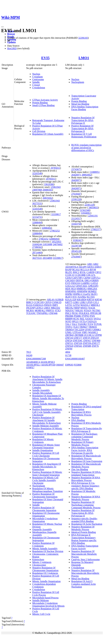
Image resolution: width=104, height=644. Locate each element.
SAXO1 (89, 319)
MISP (77, 308)
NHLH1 (79, 310)
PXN (92, 316)
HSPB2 (69, 294)
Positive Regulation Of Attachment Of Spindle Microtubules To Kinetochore (47, 420)
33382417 (78, 240)
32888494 (37, 223)
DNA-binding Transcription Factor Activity (85, 547)
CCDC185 (39, 302)
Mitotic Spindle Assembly (45, 549)
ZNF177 (78, 338)
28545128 (76, 251)
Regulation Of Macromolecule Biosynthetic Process (86, 457)
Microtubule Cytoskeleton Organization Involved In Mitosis (48, 604)
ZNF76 (95, 346)
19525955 (56, 242)
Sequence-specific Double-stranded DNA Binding (84, 520)
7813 (29, 352)
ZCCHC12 (89, 335)
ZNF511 (69, 343)
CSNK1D (57, 302)
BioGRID (12, 48)
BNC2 (76, 272)
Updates (12, 42)
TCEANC (31, 313)
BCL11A (85, 270)
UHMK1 (97, 330)
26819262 (47, 198)
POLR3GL (84, 313)
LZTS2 (76, 305)
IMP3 (55, 305)
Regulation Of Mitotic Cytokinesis (43, 441)
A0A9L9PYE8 (48, 365)
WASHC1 (93, 332)
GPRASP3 (93, 286)
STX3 (58, 310)
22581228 (76, 199)
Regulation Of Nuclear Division (48, 551)
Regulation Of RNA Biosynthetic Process (81, 413)
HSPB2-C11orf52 (82, 294)
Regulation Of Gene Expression (87, 461)
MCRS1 (30, 310)
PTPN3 (86, 316)
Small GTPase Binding (43, 105)
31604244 (37, 244)
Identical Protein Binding (84, 532)
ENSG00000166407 (75, 359)
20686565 (47, 190)
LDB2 (83, 302)
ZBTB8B (79, 335)
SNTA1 (97, 319)
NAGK (92, 308)
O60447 (60, 365)
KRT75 (69, 302)
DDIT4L (80, 280)
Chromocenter (39, 565)
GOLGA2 (70, 286)
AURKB (59, 300)
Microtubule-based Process (45, 598)
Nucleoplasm (78, 82)
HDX (68, 289)
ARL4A (51, 300)
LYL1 (96, 302)
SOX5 (68, 321)
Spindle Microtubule (42, 393)
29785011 (55, 168)
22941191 (93, 216)
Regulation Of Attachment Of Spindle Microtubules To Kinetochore (47, 467)
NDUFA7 (70, 310)
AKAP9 (83, 267)
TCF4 (90, 324)
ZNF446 (53, 313)
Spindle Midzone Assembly (46, 426)
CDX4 (68, 278)
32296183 (83, 38)
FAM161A (38, 305)
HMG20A (92, 289)
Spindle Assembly (41, 390)
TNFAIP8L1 (43, 313)
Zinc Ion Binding (80, 469)
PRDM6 (69, 316)
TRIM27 (84, 327)
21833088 (47, 244)
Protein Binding (40, 103)
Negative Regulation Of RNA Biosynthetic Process (86, 479)
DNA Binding (78, 420)
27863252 (55, 231)
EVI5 (45, 58)
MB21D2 (55, 308)
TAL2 (74, 324)
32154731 (37, 217)
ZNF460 (96, 340)
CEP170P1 (78, 278)
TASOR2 (82, 324)
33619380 (49, 184)
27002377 (96, 229)
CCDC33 (70, 275)
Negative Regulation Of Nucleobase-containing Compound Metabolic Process (86, 505)
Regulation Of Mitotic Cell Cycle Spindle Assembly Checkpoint (45, 480)
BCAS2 (76, 270)
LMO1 (84, 58)
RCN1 (76, 319)
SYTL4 (83, 321)
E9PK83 (69, 365)
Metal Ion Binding (80, 104)
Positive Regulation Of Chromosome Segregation (45, 495)
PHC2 (68, 313)
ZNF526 (78, 343)
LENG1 (39, 308)
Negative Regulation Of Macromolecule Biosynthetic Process (85, 573)
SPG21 (75, 321)
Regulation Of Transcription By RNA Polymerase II (87, 430)
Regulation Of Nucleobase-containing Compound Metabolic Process (85, 437)
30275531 (37, 203)
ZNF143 (69, 338)
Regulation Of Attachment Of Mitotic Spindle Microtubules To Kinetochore (48, 398)
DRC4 (88, 280)
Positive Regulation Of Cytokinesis (43, 544)
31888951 (95, 172)
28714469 (37, 253)
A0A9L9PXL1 (33, 365)
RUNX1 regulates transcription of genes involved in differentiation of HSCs (86, 148)
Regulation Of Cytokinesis (45, 573)
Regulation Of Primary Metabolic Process (82, 443)
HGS (74, 289)
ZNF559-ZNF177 (91, 343)
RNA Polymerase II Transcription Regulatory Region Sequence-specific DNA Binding (84, 539)
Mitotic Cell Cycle (41, 614)
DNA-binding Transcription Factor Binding (85, 108)
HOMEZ (92, 291)
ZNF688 (87, 346)
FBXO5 (48, 305)
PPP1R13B (96, 313)
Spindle (36, 82)
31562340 (85, 210)
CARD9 (90, 272)
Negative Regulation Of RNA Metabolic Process (86, 498)
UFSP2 (88, 330)
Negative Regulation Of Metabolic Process (83, 528)
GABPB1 (85, 283)
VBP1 (85, 332)
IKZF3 (69, 297)
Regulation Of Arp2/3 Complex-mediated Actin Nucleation (83, 584)
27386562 (37, 247)
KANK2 (82, 297)
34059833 (93, 208)
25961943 (56, 187)
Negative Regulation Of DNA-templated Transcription (86, 473)
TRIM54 (69, 330)
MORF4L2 (40, 310)
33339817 (56, 214)
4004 (68, 352)
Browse (11, 34)
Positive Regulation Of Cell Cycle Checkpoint (46, 454)
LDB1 (76, 302)
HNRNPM (82, 291)
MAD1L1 (85, 305)
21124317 (76, 218)
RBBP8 (69, 319)
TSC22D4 (79, 330)
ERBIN (95, 280)
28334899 (47, 258)
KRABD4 (82, 300)
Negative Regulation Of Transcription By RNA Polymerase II (83, 120)
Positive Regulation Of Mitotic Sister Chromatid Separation (47, 473)
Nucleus (36, 74)
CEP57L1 (96, 278)
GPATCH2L (81, 286)
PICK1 (75, 313)
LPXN (89, 302)
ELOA (29, 305)
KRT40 (98, 300)
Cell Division (39, 131)
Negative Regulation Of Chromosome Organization (45, 569)
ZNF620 (69, 346)
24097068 (37, 190)
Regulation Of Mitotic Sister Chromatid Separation (46, 446)
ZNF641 (78, 346)
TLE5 (76, 327)
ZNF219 (95, 338)
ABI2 (96, 264)
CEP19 (48, 302)
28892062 (86, 175)
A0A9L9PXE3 (48, 362)
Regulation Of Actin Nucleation (87, 524)
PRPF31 (50, 310)
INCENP (31, 308)
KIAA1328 (71, 300)
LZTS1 (69, 305)
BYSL (83, 272)
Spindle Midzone (41, 600)
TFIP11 (69, 327)
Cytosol (36, 85)
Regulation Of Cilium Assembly (48, 134)
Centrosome (38, 79)
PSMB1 (78, 316)
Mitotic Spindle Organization (46, 581)
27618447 (76, 194)
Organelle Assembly (42, 529)
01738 (68, 355)
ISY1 (75, 297)
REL (82, 319)
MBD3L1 (95, 305)
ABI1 (90, 264)
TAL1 (68, 324)
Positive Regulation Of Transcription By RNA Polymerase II (82, 129)
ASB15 (98, 267)
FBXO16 (76, 283)
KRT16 (91, 300)
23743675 (76, 169)
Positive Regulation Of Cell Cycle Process (46, 594)
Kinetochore (38, 559)
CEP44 (87, 278)
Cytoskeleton (39, 88)
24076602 (58, 244)
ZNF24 (69, 340)
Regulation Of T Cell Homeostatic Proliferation (84, 135)
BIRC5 (30, 302)
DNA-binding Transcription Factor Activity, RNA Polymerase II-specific (85, 450)
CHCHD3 (70, 280)
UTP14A (77, 332)
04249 (29, 355)
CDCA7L (91, 275)
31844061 (86, 213)
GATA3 (94, 283)
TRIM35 (93, 327)
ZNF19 (86, 338)
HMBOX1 (82, 289)
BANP (68, 270)
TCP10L (98, 324)
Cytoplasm (37, 77)
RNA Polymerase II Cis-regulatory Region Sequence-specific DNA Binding (85, 486)
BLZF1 (69, 272)
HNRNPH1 (71, 291)
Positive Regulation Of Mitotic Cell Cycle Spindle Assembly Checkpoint (47, 412)
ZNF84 (69, 349)
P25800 (78, 365)
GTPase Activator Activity (45, 100)
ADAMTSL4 (72, 267)
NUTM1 (96, 310)
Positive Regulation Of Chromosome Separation (44, 509)
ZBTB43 (70, 335)
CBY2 (98, 272)
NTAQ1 (88, 310)
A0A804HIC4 (33, 362)
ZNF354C (78, 340)
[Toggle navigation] (2, 27)
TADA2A (92, 321)
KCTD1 (91, 297)
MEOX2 (69, 308)
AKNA (90, 267)
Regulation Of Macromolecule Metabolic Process (86, 465)
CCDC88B (80, 275)
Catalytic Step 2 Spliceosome (86, 559)
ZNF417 (87, 340)
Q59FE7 (30, 367)
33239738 (76, 246)
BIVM (93, 270)
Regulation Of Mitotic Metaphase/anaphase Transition (47, 490)
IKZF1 (94, 294)
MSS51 (84, 308)
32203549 (37, 173)
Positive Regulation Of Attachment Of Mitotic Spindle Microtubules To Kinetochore (47, 379)
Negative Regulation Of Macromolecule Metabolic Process (84, 554)
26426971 (76, 175)
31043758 (76, 224)
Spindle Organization (43, 450)
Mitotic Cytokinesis (42, 562)
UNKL (69, 332)
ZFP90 (99, 335)
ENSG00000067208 (36, 359)
